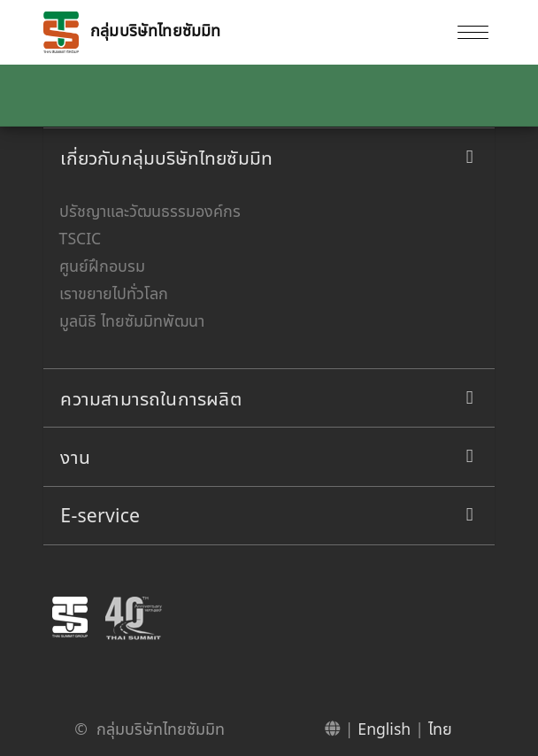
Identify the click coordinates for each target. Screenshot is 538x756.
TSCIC (81, 238)
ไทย (440, 729)
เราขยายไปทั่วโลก (114, 293)
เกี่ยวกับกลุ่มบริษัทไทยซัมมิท (166, 157)
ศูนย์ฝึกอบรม (102, 266)
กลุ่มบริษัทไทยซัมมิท (132, 32)
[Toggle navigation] (473, 32)
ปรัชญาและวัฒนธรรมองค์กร (150, 211)
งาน (75, 456)
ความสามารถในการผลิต (151, 398)
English (384, 729)
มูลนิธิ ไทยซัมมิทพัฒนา (132, 320)
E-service (100, 515)
